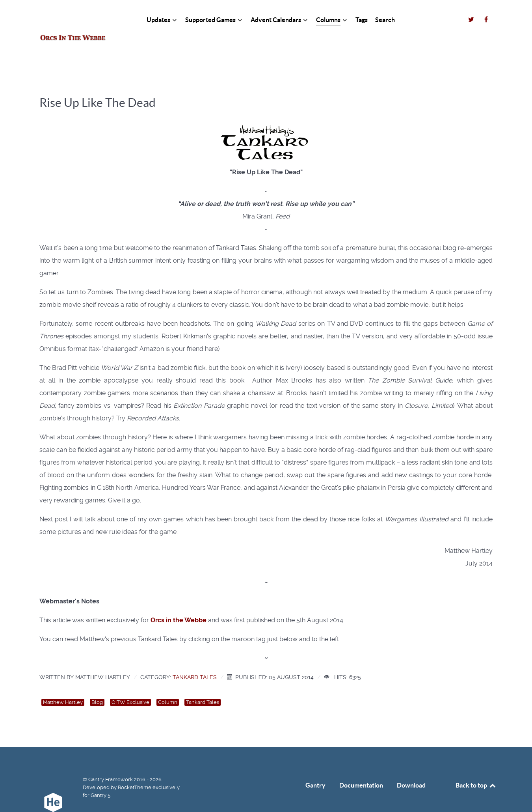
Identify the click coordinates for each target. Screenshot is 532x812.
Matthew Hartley (63, 685)
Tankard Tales (195, 659)
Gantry (315, 767)
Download (411, 767)
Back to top (476, 767)
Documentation (361, 767)
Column (168, 685)
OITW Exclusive (130, 685)
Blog (97, 685)
